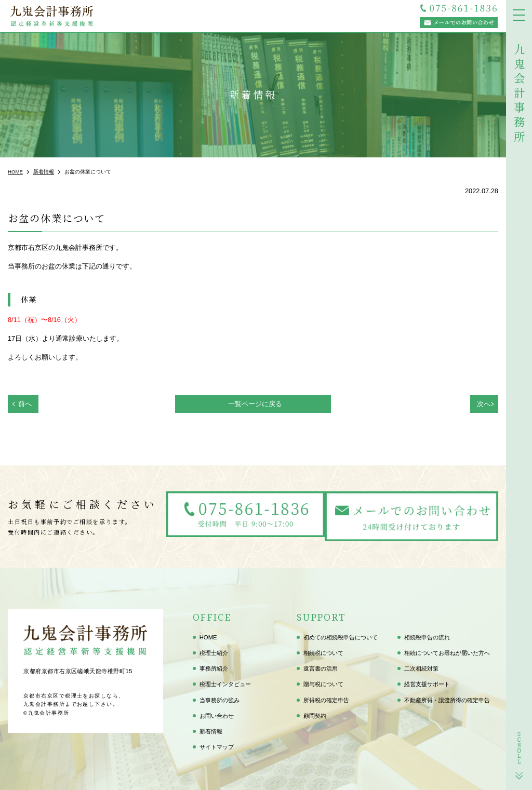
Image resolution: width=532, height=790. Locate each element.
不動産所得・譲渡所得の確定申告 (447, 696)
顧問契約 (315, 712)
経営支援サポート (427, 680)
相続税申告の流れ (427, 633)
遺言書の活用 (321, 664)
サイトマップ (217, 743)
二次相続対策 (421, 664)
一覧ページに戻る (255, 404)
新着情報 (211, 727)
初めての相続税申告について (341, 633)
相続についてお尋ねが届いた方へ (447, 649)
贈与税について (323, 680)
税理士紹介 (214, 649)
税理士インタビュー (225, 680)
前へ (25, 404)
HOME (208, 633)
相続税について (323, 649)
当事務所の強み (220, 696)
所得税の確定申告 (326, 696)
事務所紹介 (214, 664)
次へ (484, 404)
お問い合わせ (217, 712)
